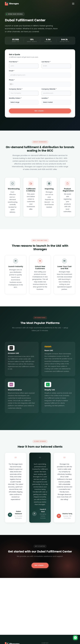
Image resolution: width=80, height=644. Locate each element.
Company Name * (16, 89)
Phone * (12, 80)
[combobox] (11, 84)
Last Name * (46, 62)
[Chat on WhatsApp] (75, 638)
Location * (45, 98)
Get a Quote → (40, 111)
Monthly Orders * (15, 98)
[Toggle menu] (73, 4)
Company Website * (49, 89)
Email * (12, 71)
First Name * (14, 62)
